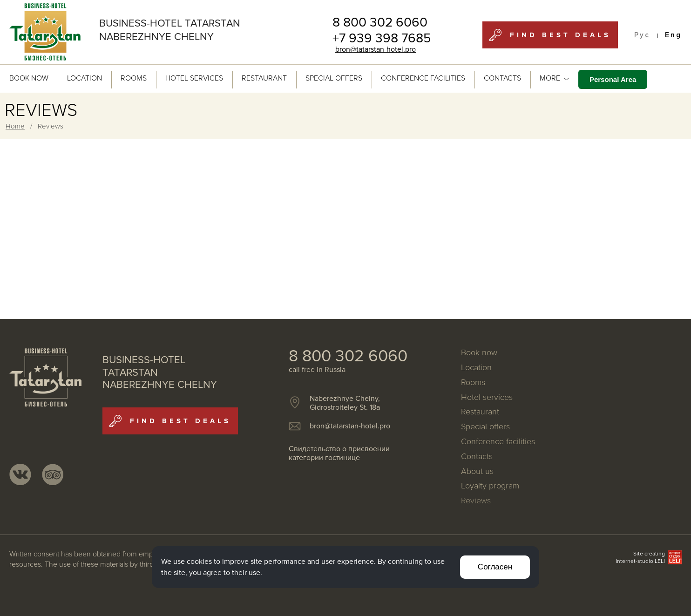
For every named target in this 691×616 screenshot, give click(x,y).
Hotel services (194, 78)
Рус (642, 35)
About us (477, 472)
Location (85, 78)
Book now (29, 78)
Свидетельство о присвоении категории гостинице (339, 453)
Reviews (476, 501)
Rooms (134, 78)
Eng (673, 35)
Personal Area (613, 79)
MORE (554, 78)
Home (15, 126)
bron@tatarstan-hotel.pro (376, 49)
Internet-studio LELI (640, 561)
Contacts (502, 78)
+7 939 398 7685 (382, 38)
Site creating (649, 554)
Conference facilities (423, 78)
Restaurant (264, 78)
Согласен (495, 567)
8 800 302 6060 (380, 22)
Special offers (334, 78)
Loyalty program (490, 486)
